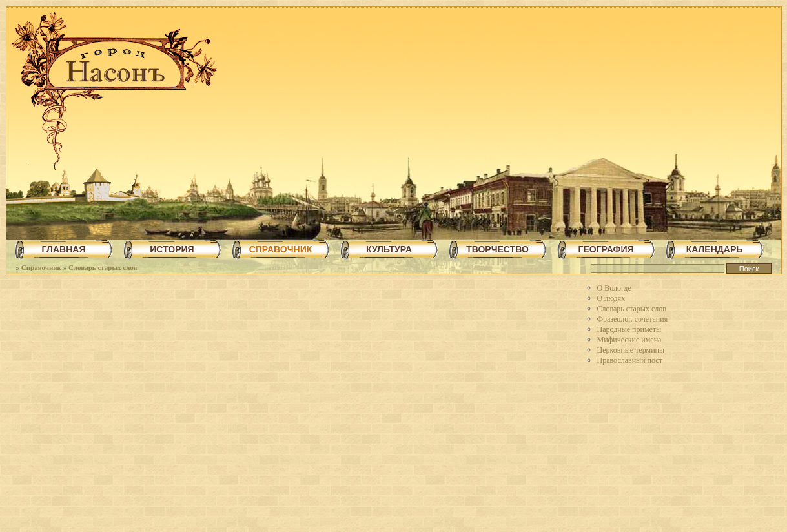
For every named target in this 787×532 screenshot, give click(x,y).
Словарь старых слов (103, 267)
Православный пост (630, 360)
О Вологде (614, 288)
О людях (611, 298)
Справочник (41, 267)
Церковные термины (631, 350)
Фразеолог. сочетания (633, 319)
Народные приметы (629, 329)
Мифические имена (629, 340)
